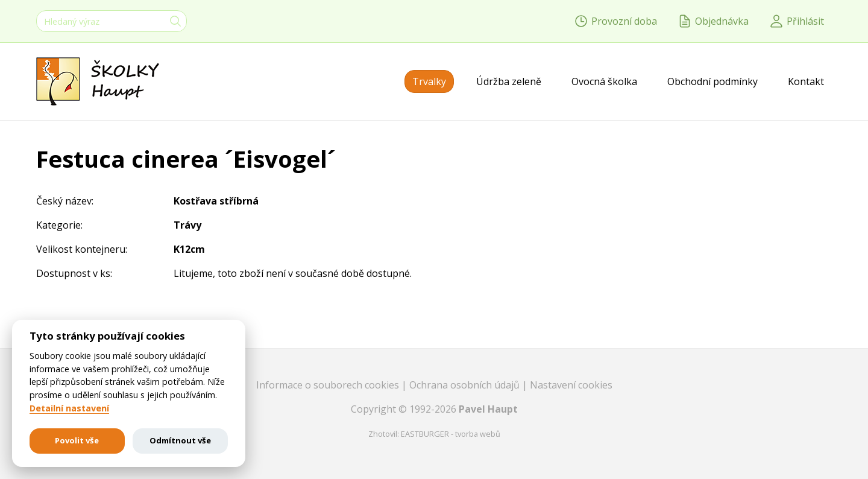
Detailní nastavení (69, 408)
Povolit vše (77, 440)
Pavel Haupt (488, 409)
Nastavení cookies (571, 385)
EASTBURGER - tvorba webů (451, 434)
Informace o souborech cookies (329, 385)
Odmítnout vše (180, 440)
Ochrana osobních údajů (466, 385)
